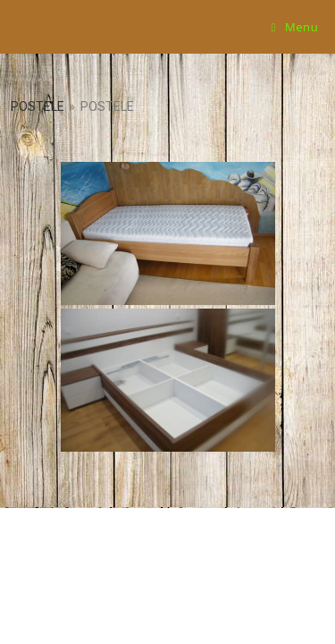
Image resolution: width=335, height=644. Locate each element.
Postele (38, 106)
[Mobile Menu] (295, 27)
